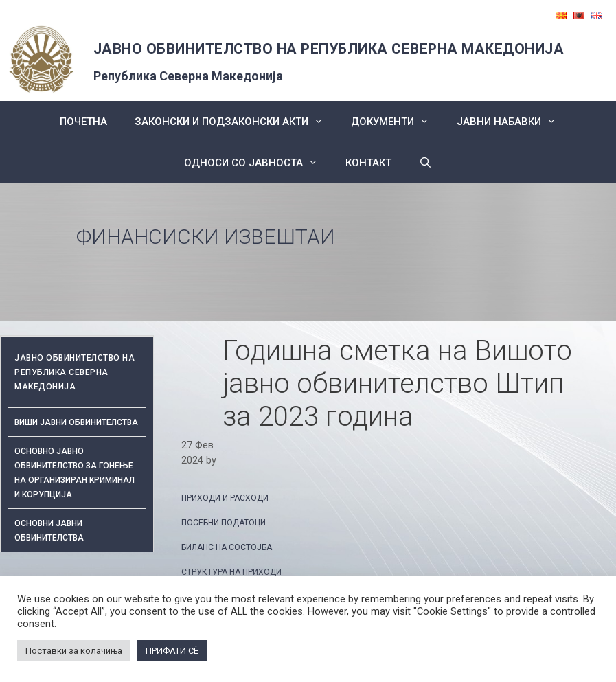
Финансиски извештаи (206, 237)
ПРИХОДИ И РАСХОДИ (225, 498)
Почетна (83, 122)
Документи (397, 122)
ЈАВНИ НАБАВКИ (513, 122)
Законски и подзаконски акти (236, 122)
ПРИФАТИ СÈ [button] (172, 651)
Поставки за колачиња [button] (74, 651)
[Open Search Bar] (425, 163)
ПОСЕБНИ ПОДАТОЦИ (224, 523)
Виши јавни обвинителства (76, 422)
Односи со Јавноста (258, 163)
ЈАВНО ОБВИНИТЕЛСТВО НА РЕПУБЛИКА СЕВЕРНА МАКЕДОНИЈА (329, 49)
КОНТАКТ (368, 163)
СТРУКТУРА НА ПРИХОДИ (231, 572)
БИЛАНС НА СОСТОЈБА (227, 547)
